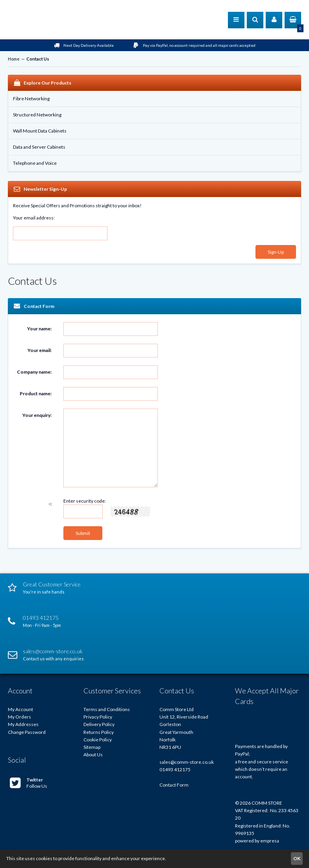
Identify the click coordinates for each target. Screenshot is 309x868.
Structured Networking (37, 115)
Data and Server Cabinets (39, 147)
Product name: (36, 393)
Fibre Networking (31, 99)
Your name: (39, 329)
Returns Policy (99, 732)
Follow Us (29, 783)
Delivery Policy (99, 724)
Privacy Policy (98, 717)
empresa (270, 841)
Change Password (27, 732)
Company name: (34, 372)
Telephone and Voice (35, 163)
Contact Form (174, 785)
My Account (20, 709)
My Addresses (23, 724)
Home (14, 59)
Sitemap (92, 747)
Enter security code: (85, 501)
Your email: (40, 350)
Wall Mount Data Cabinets (40, 131)
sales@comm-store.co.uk (187, 762)
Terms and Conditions (107, 709)
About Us (93, 755)
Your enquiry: (37, 415)
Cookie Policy (98, 740)
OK (297, 858)
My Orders (19, 717)
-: (50, 504)
